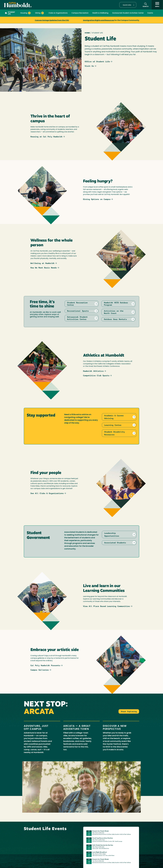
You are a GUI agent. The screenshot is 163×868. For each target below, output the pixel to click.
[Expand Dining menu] (43, 13)
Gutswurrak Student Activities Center (128, 13)
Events (150, 13)
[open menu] (157, 5)
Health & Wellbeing (100, 13)
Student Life (10, 13)
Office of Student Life (97, 62)
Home (87, 33)
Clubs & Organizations (58, 13)
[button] (128, 5)
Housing (24, 13)
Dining (38, 13)
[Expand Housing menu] (29, 13)
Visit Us (89, 66)
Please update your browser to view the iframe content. (111, 847)
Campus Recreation (80, 13)
